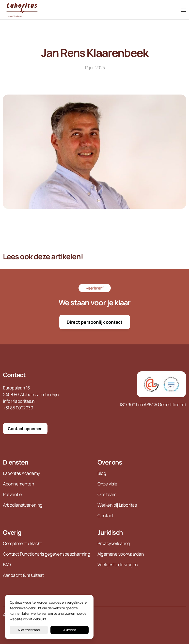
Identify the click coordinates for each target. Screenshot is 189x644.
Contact (14, 375)
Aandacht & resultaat (23, 575)
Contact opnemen (25, 429)
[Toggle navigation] (182, 10)
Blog (102, 473)
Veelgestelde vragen (118, 564)
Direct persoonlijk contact (95, 322)
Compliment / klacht (23, 543)
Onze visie (107, 484)
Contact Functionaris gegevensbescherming (47, 554)
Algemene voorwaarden (121, 554)
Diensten (16, 462)
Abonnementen (18, 484)
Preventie (12, 494)
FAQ (7, 564)
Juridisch (110, 532)
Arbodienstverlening (23, 505)
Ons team (107, 494)
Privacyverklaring (114, 543)
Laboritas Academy (22, 473)
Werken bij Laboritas (117, 505)
